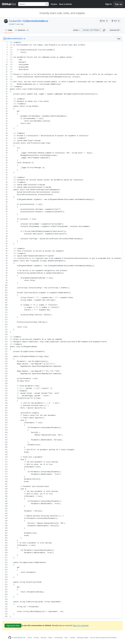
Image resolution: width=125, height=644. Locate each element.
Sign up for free (13, 626)
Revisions (22, 30)
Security (44, 638)
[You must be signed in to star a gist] (104, 21)
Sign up (118, 4)
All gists (54, 4)
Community (59, 638)
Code (9, 30)
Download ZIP (115, 30)
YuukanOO (15, 21)
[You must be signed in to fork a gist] (116, 21)
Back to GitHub (65, 4)
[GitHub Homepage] (10, 638)
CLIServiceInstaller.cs (36, 21)
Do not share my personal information (104, 638)
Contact (72, 638)
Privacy (36, 638)
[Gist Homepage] (9, 4)
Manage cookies (83, 638)
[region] (62, 330)
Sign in (109, 4)
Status (50, 638)
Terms (30, 638)
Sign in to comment (81, 625)
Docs (66, 638)
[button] (104, 30)
